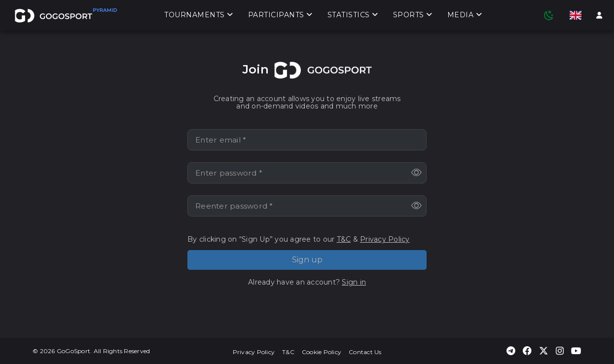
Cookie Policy (322, 352)
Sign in (354, 282)
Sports (413, 15)
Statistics (353, 15)
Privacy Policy (385, 239)
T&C (344, 239)
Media (465, 15)
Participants (280, 15)
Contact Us (365, 352)
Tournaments (199, 15)
